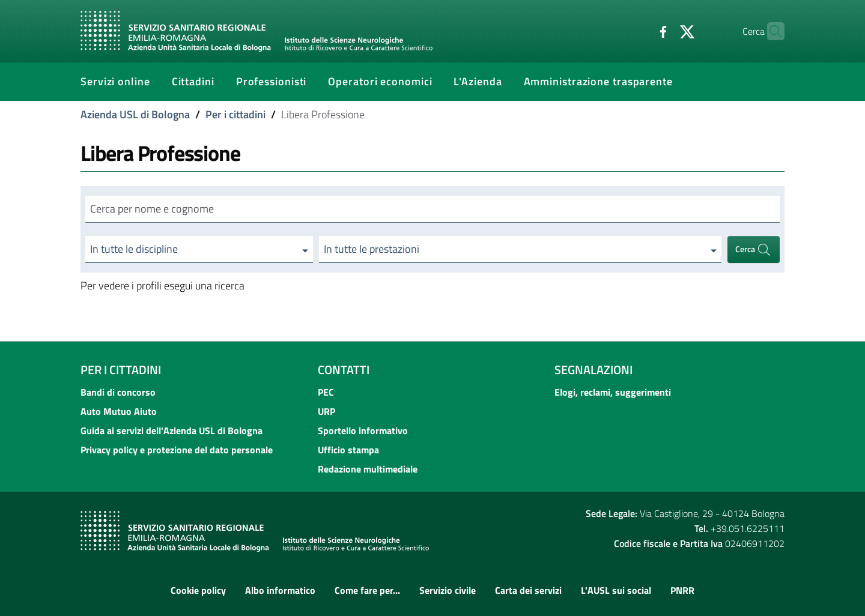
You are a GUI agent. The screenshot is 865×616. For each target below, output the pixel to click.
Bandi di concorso (118, 392)
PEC (326, 392)
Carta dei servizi (528, 590)
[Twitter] (664, 31)
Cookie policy (198, 590)
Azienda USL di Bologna (135, 114)
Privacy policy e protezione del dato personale (177, 450)
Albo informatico (280, 590)
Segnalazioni (593, 370)
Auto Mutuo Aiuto (119, 411)
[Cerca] (770, 31)
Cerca (753, 249)
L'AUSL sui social (616, 590)
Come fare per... (367, 590)
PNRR (682, 590)
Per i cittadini (235, 114)
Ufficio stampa (348, 450)
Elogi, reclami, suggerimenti (613, 392)
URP (326, 411)
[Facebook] (640, 31)
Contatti (344, 370)
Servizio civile (448, 590)
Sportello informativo (363, 430)
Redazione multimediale (368, 469)
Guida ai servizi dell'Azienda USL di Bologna (171, 430)
